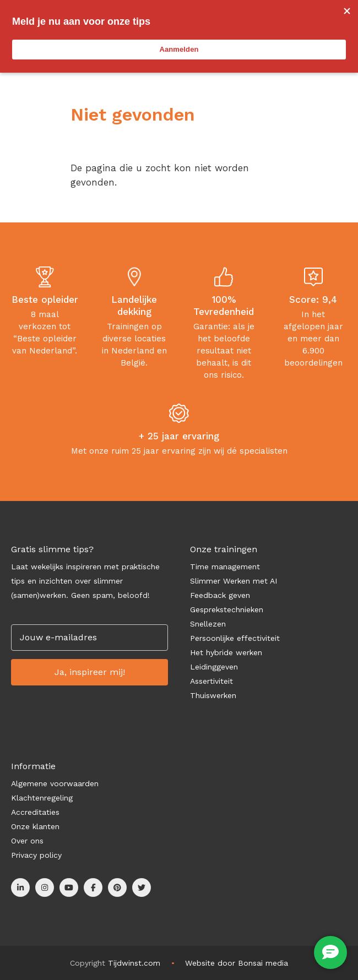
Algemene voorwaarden (55, 783)
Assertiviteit (211, 681)
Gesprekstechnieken (227, 609)
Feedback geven (220, 595)
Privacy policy (36, 855)
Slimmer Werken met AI (234, 581)
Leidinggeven (214, 667)
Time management (225, 567)
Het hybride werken (226, 652)
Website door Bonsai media (237, 963)
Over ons (27, 841)
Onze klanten (35, 826)
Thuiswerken (213, 695)
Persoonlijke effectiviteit (235, 638)
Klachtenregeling (42, 798)
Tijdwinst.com (134, 963)
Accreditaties (35, 812)
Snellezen (208, 624)
